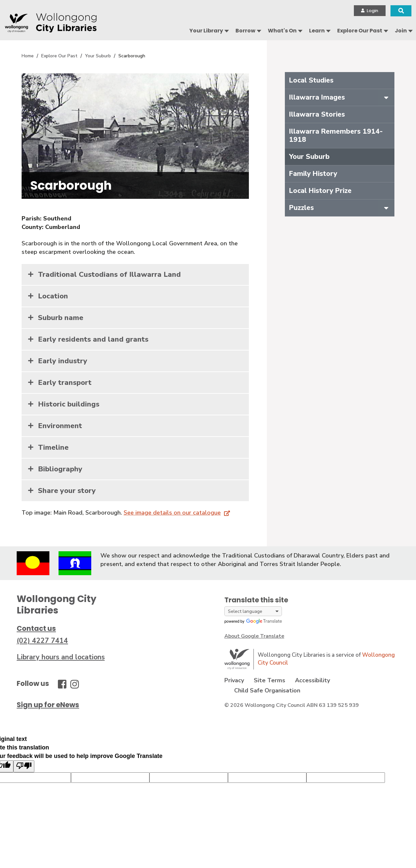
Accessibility (312, 680)
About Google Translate (254, 636)
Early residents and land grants (93, 339)
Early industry (63, 361)
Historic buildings (69, 404)
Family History (313, 174)
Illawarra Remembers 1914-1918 (336, 135)
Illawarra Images (317, 97)
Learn (317, 31)
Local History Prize (320, 191)
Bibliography (60, 469)
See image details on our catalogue (172, 513)
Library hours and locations (61, 657)
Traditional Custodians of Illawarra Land (109, 274)
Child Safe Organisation (267, 690)
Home (28, 56)
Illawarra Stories (317, 114)
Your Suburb (98, 56)
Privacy (234, 680)
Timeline (53, 447)
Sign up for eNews (48, 705)
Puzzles (302, 208)
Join (401, 31)
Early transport (65, 383)
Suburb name (61, 318)
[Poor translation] (24, 766)
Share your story (67, 491)
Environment (60, 426)
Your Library (206, 31)
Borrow (245, 31)
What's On (282, 31)
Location (53, 296)
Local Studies (311, 80)
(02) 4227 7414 (42, 641)
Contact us (36, 628)
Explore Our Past (360, 31)
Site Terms (269, 680)
